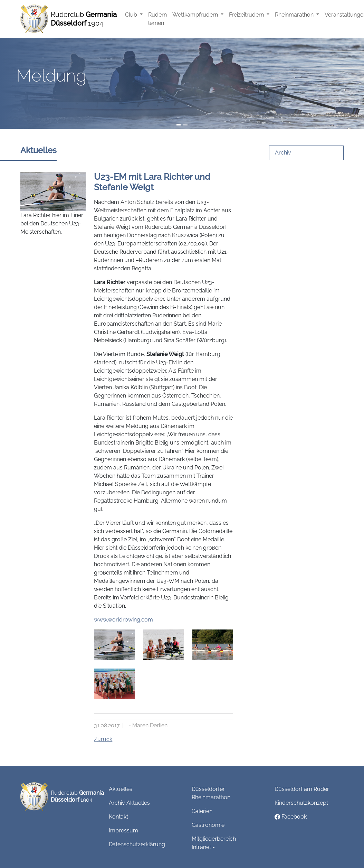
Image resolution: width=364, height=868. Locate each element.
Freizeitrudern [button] (247, 15)
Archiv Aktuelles (129, 803)
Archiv (283, 153)
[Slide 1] (179, 125)
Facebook (291, 817)
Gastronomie (208, 825)
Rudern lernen (157, 19)
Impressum (123, 830)
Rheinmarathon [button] (295, 15)
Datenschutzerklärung (137, 844)
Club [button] (132, 15)
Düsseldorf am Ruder (302, 789)
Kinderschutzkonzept (301, 803)
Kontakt (118, 817)
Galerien (202, 811)
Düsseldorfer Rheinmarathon (211, 793)
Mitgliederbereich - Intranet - (216, 843)
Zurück (103, 739)
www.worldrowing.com (123, 620)
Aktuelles (121, 789)
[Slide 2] (185, 125)
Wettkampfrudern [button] (196, 15)
